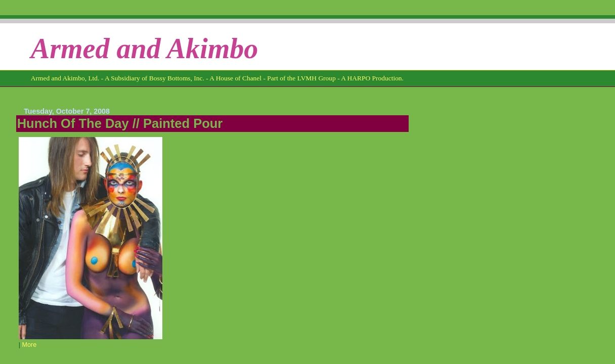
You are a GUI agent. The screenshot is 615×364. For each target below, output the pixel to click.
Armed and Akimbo (145, 49)
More (29, 345)
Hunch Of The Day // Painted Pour (120, 123)
